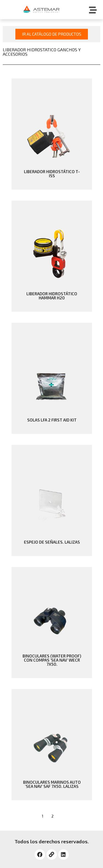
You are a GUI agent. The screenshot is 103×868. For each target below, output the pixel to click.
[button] (52, 34)
